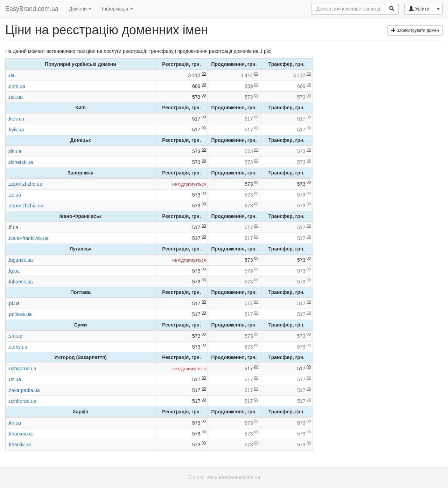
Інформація (117, 9)
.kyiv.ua (16, 130)
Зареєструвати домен (415, 30)
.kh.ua (14, 423)
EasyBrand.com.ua (32, 9)
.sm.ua (15, 336)
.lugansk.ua (20, 260)
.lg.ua (14, 271)
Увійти (419, 9)
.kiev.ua (16, 119)
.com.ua (16, 86)
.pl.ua (14, 303)
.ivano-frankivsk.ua (28, 238)
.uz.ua (14, 379)
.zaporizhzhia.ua (26, 206)
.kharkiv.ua (19, 445)
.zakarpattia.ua (24, 390)
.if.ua (13, 227)
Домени (80, 9)
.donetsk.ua (20, 162)
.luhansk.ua (20, 282)
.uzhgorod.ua (22, 369)
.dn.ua (15, 151)
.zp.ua (14, 195)
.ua (11, 75)
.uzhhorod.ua (22, 401)
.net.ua (15, 97)
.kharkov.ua (20, 434)
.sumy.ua (17, 347)
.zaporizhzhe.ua (25, 184)
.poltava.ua (20, 314)
